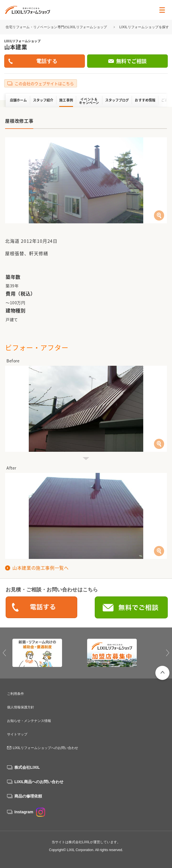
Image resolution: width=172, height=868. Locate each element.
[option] (49, 653)
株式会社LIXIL (27, 767)
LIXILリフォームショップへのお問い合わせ (45, 748)
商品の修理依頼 (28, 796)
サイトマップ (17, 734)
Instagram (30, 812)
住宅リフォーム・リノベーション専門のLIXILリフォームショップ (57, 27)
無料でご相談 (131, 61)
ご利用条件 (16, 694)
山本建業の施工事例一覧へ (41, 568)
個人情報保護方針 (21, 707)
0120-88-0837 (41, 608)
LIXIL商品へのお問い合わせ (39, 782)
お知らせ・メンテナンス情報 (29, 721)
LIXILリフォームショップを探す (144, 27)
